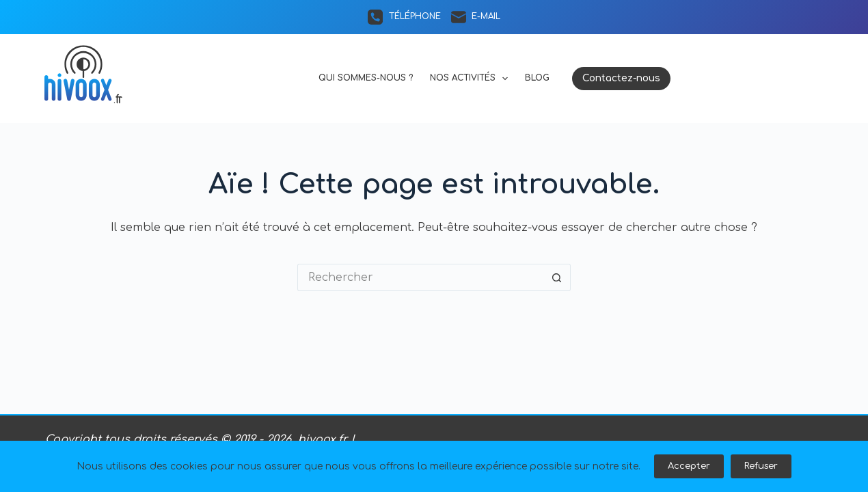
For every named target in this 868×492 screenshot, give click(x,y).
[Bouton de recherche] (557, 277)
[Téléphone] (404, 17)
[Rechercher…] (420, 277)
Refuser (761, 466)
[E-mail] (476, 17)
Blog (537, 78)
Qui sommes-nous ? (366, 78)
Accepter (689, 466)
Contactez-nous (621, 78)
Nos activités (472, 79)
